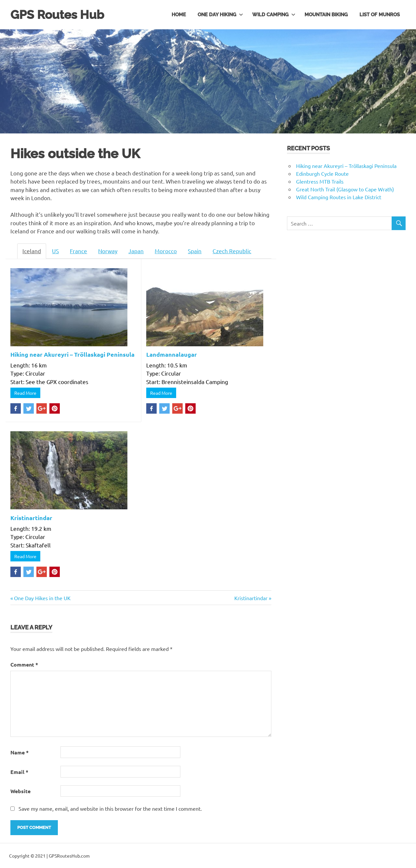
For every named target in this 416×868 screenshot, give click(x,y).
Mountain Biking (326, 14)
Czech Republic (232, 251)
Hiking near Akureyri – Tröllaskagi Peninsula (72, 354)
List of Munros (380, 14)
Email (19, 772)
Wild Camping (274, 14)
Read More (25, 393)
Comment (24, 664)
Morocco (166, 251)
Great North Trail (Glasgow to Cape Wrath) (345, 189)
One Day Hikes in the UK (42, 598)
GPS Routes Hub (58, 14)
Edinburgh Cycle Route (322, 173)
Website (20, 791)
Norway (108, 251)
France (78, 251)
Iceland (32, 251)
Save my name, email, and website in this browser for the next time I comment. (110, 808)
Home (179, 14)
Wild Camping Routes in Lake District (339, 197)
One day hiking (220, 14)
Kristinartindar (31, 517)
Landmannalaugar (172, 354)
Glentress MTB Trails (320, 181)
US (55, 251)
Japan (136, 251)
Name (19, 752)
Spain (195, 251)
